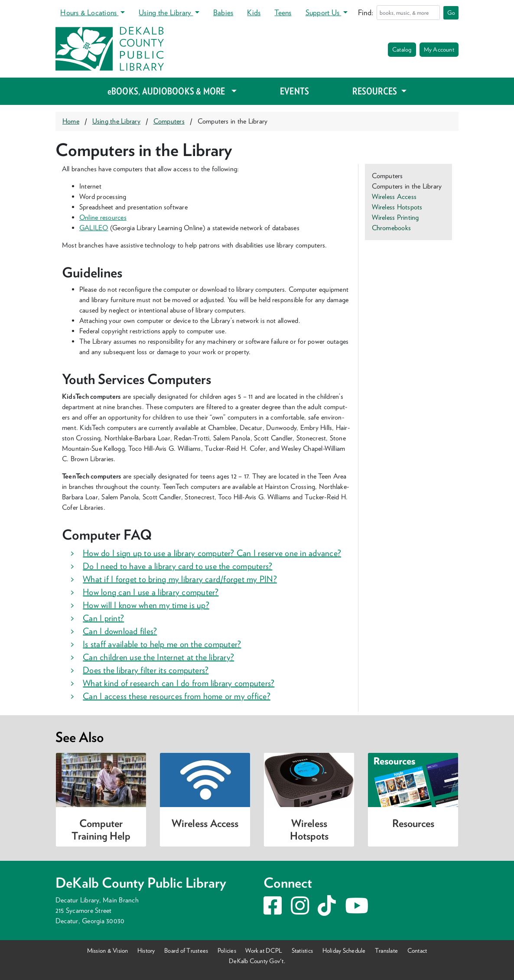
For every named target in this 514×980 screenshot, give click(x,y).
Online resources (103, 217)
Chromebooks (392, 228)
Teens (283, 12)
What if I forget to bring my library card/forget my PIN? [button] (180, 579)
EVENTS (294, 91)
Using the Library (166, 12)
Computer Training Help (101, 830)
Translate (386, 950)
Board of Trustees (186, 950)
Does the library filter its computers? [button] (146, 670)
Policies (227, 950)
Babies (223, 12)
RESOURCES (376, 91)
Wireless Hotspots (397, 207)
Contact (417, 950)
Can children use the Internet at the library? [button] (158, 657)
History (146, 950)
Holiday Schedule (344, 950)
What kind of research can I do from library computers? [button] (179, 683)
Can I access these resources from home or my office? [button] (177, 696)
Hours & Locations (89, 12)
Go (451, 13)
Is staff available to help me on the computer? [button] (162, 644)
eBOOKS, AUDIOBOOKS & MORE (168, 91)
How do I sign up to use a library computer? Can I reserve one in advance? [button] (212, 553)
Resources (413, 823)
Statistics (302, 950)
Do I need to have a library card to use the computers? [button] (177, 566)
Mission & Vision (108, 950)
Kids (254, 12)
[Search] (408, 13)
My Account (439, 49)
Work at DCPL (264, 950)
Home (71, 121)
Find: (366, 12)
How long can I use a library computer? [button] (151, 592)
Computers (169, 121)
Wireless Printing (395, 217)
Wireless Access (394, 197)
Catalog (402, 49)
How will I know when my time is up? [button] (146, 605)
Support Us (324, 12)
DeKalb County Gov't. (257, 961)
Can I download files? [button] (120, 631)
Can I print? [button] (103, 618)
